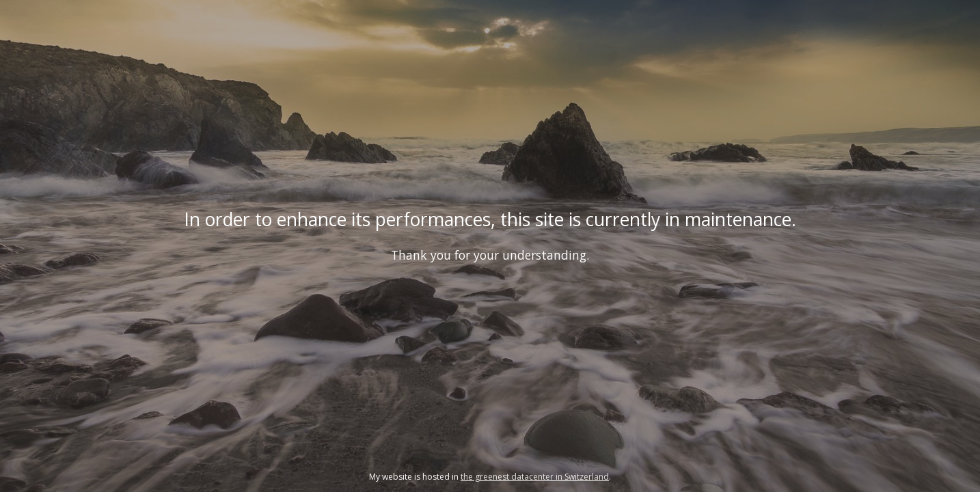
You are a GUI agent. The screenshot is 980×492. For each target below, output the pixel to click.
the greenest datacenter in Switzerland (535, 477)
